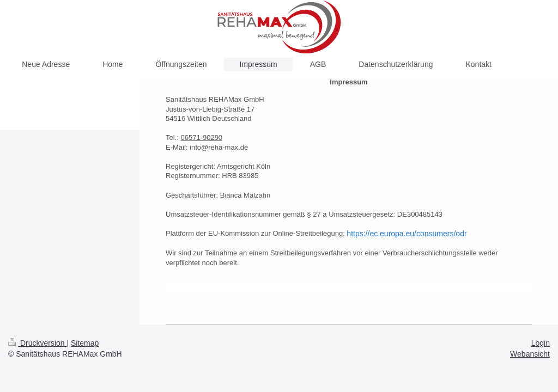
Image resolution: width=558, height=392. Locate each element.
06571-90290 (201, 137)
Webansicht (530, 354)
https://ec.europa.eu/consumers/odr (407, 234)
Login (541, 343)
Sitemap (85, 343)
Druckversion (37, 343)
